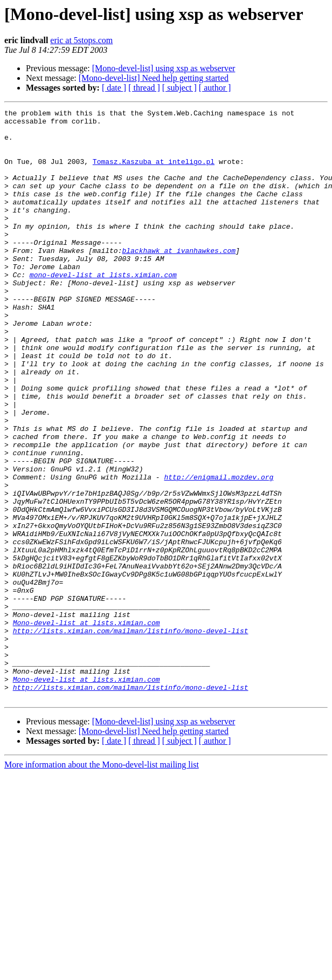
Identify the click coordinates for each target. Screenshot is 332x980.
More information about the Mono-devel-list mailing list (102, 883)
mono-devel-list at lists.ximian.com (103, 309)
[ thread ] (144, 88)
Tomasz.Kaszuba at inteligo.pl (154, 173)
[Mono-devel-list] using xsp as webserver (164, 68)
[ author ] (215, 88)
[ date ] (114, 88)
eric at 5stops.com (81, 40)
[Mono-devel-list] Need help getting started (154, 78)
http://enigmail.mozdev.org (219, 551)
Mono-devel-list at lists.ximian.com (87, 726)
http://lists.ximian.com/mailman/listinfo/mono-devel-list (131, 736)
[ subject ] (179, 88)
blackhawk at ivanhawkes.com (179, 279)
